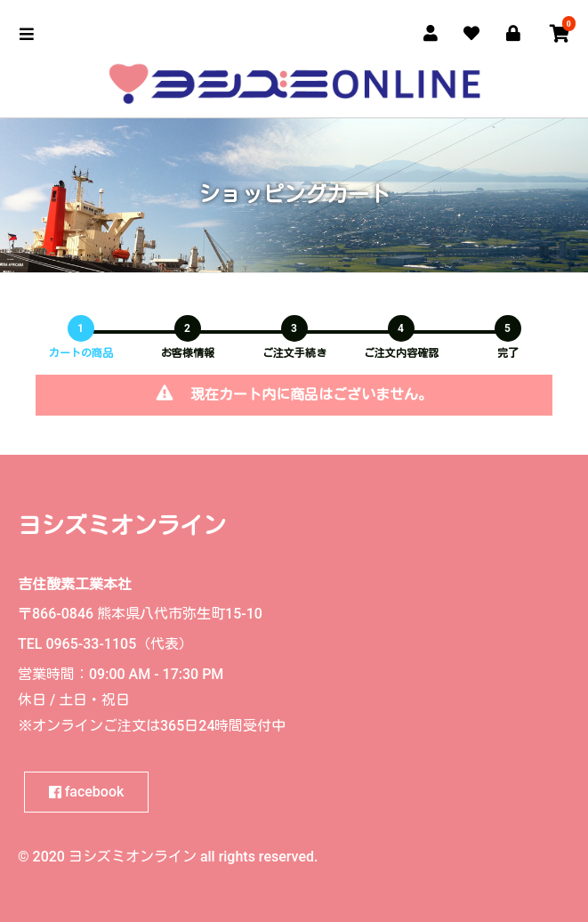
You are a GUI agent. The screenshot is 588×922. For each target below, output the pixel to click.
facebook (87, 792)
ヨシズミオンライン (122, 526)
